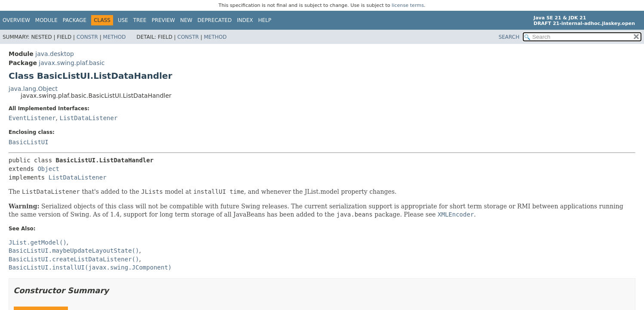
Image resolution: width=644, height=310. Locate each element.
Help (265, 20)
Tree (140, 20)
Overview (16, 20)
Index (245, 20)
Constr (87, 37)
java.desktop (55, 54)
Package (75, 20)
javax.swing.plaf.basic (72, 63)
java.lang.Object (33, 89)
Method (115, 37)
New (186, 20)
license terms (408, 5)
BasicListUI (29, 142)
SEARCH (509, 37)
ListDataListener (88, 118)
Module (46, 20)
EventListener (32, 118)
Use (123, 20)
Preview (163, 20)
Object (48, 169)
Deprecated (215, 20)
